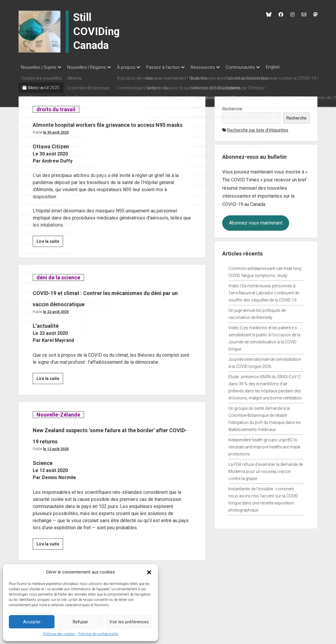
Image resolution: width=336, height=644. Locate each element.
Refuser (80, 622)
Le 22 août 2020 (56, 332)
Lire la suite (50, 252)
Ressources (215, 67)
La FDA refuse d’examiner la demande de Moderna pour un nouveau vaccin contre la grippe (266, 470)
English (290, 67)
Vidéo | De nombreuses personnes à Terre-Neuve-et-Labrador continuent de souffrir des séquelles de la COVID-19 (264, 291)
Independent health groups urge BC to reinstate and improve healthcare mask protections (264, 445)
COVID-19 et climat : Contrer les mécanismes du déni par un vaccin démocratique (97, 313)
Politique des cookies (59, 634)
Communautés (255, 67)
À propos (132, 67)
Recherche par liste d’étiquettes (258, 128)
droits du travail (56, 108)
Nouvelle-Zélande (58, 435)
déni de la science (58, 287)
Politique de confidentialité (98, 634)
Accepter (32, 622)
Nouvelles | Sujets (39, 67)
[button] (149, 572)
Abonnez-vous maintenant (256, 221)
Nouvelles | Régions (90, 67)
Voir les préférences (129, 622)
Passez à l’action (172, 67)
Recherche (232, 107)
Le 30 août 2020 (56, 142)
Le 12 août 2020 (56, 470)
